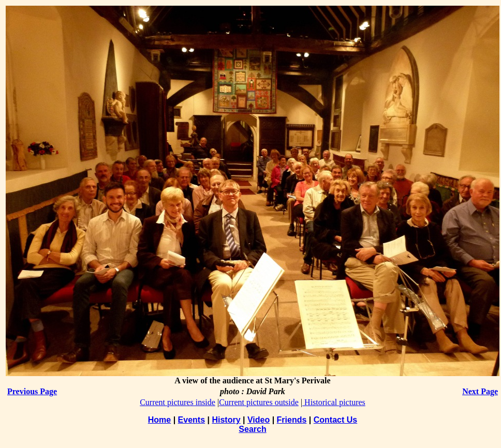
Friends (292, 420)
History (226, 420)
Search (252, 429)
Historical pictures (334, 402)
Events (191, 420)
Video (259, 420)
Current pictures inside (178, 402)
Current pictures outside (259, 402)
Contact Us (335, 420)
